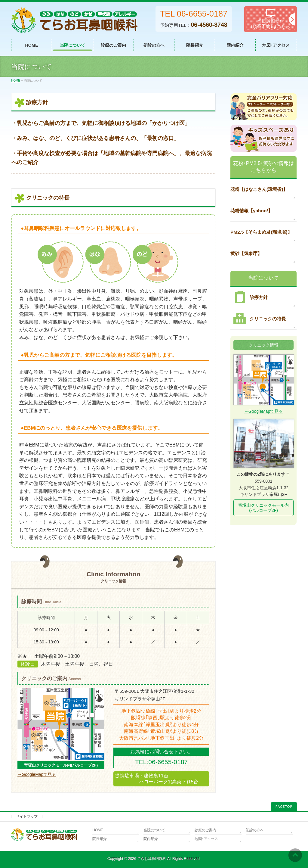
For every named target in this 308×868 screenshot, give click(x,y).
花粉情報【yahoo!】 (251, 211)
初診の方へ (255, 830)
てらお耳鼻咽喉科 (152, 859)
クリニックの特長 (258, 319)
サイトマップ (27, 817)
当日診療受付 (271, 19)
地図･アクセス (206, 839)
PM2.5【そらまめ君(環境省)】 (261, 232)
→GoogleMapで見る (37, 774)
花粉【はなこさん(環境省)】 (259, 189)
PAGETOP (284, 806)
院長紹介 (100, 839)
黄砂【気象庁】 (246, 253)
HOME (98, 830)
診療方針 (249, 297)
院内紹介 (151, 839)
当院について (154, 830)
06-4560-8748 (209, 25)
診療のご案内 (205, 830)
